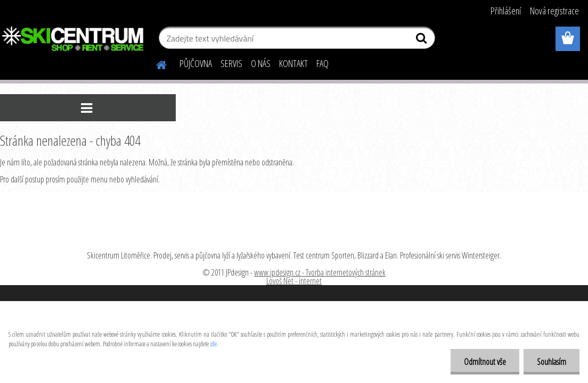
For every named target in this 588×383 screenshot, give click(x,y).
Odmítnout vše (485, 362)
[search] (423, 40)
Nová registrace (554, 11)
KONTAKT (293, 63)
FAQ (322, 63)
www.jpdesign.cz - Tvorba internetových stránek (320, 272)
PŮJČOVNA (196, 63)
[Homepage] (155, 63)
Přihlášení (506, 11)
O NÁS (261, 63)
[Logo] (73, 39)
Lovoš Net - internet (294, 281)
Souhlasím (552, 362)
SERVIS (231, 63)
